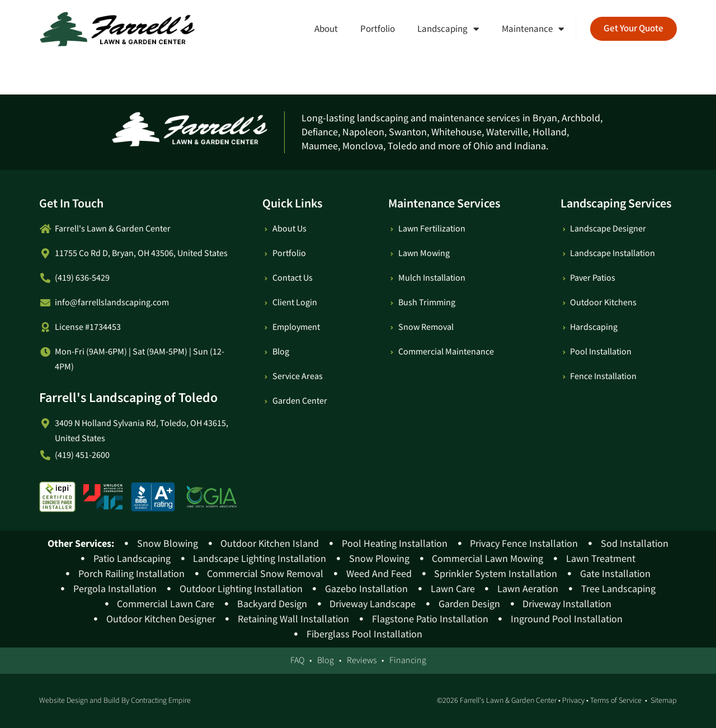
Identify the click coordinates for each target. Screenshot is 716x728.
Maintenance (533, 29)
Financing (408, 661)
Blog (326, 661)
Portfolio (378, 29)
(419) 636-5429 (82, 278)
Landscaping (448, 29)
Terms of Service (616, 701)
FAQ (297, 661)
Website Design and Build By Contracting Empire (115, 701)
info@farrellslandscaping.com (112, 303)
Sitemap (664, 701)
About (326, 29)
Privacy (573, 701)
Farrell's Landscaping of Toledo (128, 398)
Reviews (362, 661)
